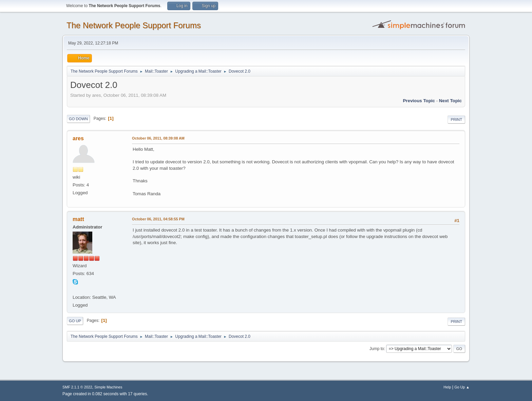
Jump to (377, 349)
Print (456, 120)
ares (78, 138)
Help (447, 387)
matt (78, 219)
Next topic (450, 101)
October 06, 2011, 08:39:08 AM (158, 138)
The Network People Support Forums (134, 25)
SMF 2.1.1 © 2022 (77, 387)
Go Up (75, 321)
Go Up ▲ (462, 387)
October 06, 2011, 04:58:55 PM (158, 219)
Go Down (78, 119)
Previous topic (419, 101)
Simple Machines (108, 387)
